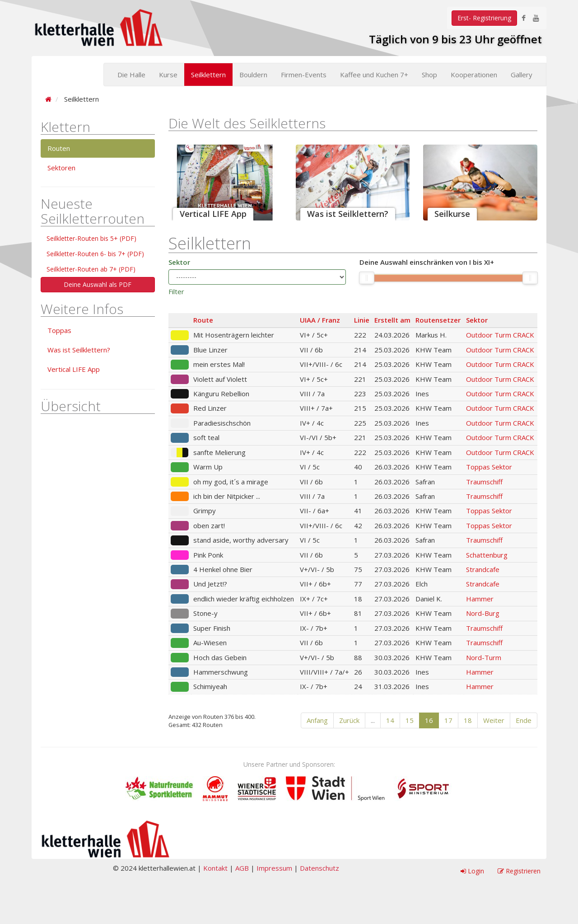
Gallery (522, 75)
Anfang (317, 720)
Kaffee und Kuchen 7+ (374, 75)
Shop (429, 75)
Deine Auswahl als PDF (98, 284)
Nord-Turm (484, 657)
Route (203, 320)
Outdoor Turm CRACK (500, 335)
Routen (59, 148)
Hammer (480, 599)
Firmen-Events (304, 75)
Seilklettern (208, 75)
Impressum (274, 868)
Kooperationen (474, 75)
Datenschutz (319, 868)
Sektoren (61, 168)
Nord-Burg (483, 613)
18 (468, 720)
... (373, 720)
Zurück (349, 720)
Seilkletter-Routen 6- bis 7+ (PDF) (95, 254)
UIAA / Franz (320, 320)
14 (390, 720)
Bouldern (253, 75)
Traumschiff (484, 482)
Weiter (494, 720)
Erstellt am (392, 320)
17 (448, 720)
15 (410, 720)
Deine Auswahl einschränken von (427, 262)
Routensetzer (438, 320)
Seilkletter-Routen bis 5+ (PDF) (91, 238)
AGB (242, 868)
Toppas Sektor (489, 467)
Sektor (179, 262)
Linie (362, 320)
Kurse (168, 75)
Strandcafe (483, 569)
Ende (524, 720)
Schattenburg (487, 555)
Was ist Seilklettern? (79, 350)
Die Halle (131, 75)
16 (429, 720)
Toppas (59, 330)
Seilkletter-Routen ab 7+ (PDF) (91, 269)
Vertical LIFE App (74, 369)
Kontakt (215, 868)
